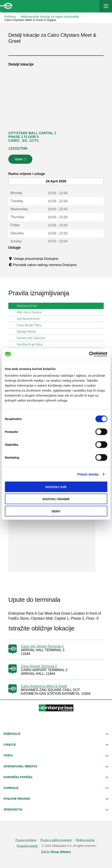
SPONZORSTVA (56, 810)
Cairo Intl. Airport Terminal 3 (42, 646)
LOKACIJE (56, 745)
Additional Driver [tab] (29, 306)
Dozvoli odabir (56, 499)
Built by (56, 852)
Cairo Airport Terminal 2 (39, 666)
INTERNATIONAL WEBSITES (56, 766)
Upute (21, 160)
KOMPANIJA (56, 788)
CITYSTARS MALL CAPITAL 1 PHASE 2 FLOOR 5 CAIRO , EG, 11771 (32, 137)
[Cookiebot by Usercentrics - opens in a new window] (89, 354)
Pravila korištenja (26, 840)
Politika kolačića (85, 840)
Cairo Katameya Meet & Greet (44, 686)
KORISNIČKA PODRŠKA (56, 777)
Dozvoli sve (56, 487)
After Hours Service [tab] (31, 312)
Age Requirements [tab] (30, 319)
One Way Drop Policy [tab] (31, 344)
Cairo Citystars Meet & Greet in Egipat (30, 20)
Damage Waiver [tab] (28, 332)
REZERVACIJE (56, 734)
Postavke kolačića (27, 846)
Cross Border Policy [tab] (31, 325)
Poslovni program (56, 799)
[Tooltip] (62, 259)
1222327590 (18, 148)
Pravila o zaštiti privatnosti (56, 840)
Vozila (56, 755)
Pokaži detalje (88, 474)
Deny (56, 511)
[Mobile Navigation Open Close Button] (106, 6)
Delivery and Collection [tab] (33, 338)
